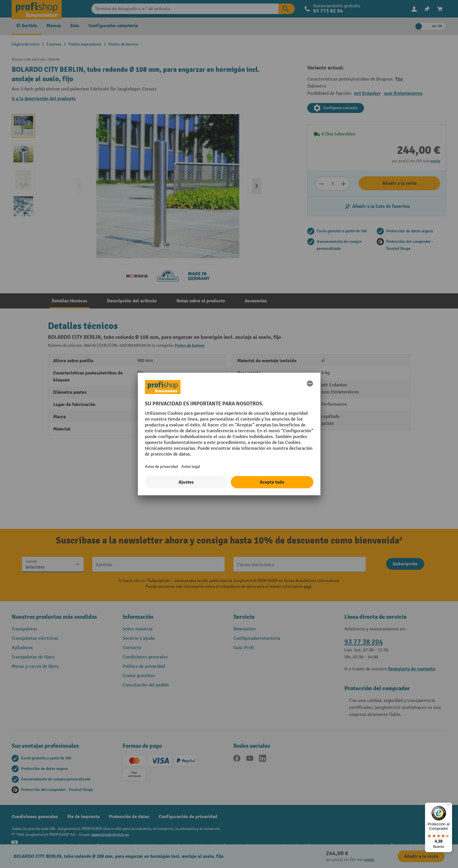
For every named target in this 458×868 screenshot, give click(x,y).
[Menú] (449, 806)
